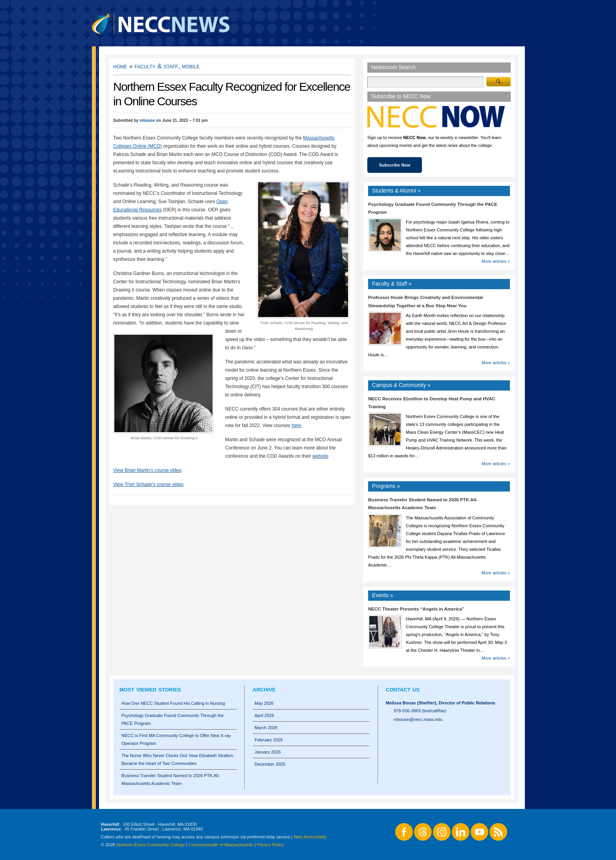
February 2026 (269, 740)
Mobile (191, 66)
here (296, 425)
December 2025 (270, 764)
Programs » (386, 486)
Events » (383, 595)
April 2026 (264, 715)
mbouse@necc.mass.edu (418, 719)
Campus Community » (401, 385)
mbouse (147, 120)
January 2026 (268, 752)
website (320, 456)
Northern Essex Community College (151, 845)
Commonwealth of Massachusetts (221, 845)
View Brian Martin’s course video (147, 470)
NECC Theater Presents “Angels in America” (416, 609)
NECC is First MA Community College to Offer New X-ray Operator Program (176, 739)
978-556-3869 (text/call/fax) (420, 711)
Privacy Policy (270, 845)
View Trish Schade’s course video (148, 484)
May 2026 (264, 703)
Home (120, 66)
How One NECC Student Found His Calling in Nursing (173, 703)
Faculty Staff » (392, 284)
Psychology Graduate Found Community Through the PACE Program (172, 719)
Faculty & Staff (157, 66)
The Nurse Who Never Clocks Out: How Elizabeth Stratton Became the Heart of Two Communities (177, 759)
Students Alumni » (396, 191)
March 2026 (266, 728)
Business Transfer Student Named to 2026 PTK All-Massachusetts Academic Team (170, 779)
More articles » (496, 261)
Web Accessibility (310, 837)
